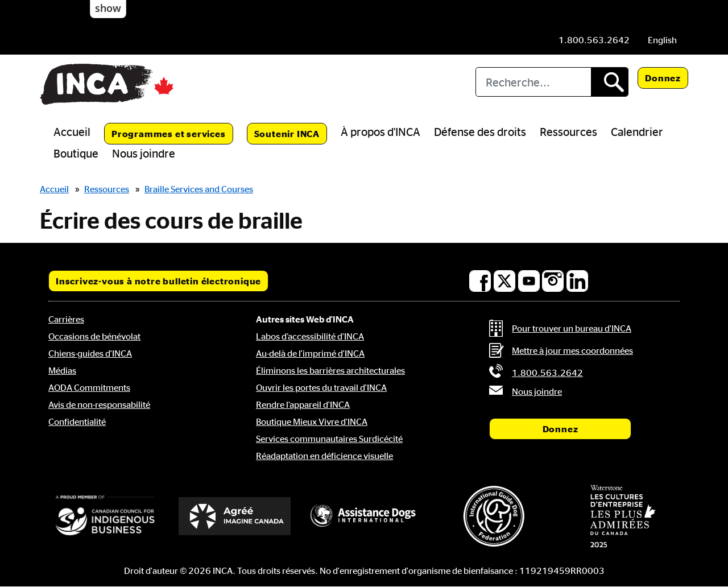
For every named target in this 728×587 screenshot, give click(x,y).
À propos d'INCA (380, 131)
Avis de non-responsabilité (99, 404)
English (662, 40)
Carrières (66, 319)
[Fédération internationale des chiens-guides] (494, 516)
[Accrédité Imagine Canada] (235, 516)
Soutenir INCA (287, 134)
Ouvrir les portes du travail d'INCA (321, 387)
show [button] (108, 8)
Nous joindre (144, 153)
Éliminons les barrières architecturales (330, 370)
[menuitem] (662, 40)
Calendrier (637, 131)
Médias (62, 370)
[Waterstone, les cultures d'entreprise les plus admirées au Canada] (623, 516)
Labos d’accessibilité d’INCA (310, 336)
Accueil (72, 131)
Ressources (568, 131)
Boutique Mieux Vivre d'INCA (312, 421)
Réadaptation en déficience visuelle (324, 456)
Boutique (76, 153)
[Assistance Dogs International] (364, 516)
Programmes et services (169, 134)
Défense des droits (480, 131)
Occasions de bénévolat (94, 336)
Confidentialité (77, 421)
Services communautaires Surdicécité (329, 439)
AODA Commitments (89, 387)
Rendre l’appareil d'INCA (303, 404)
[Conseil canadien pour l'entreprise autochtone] (105, 516)
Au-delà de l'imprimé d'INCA (310, 353)
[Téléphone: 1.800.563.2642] (594, 40)
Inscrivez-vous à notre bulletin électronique (158, 281)
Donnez (663, 78)
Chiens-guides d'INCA (90, 353)
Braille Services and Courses (199, 189)
